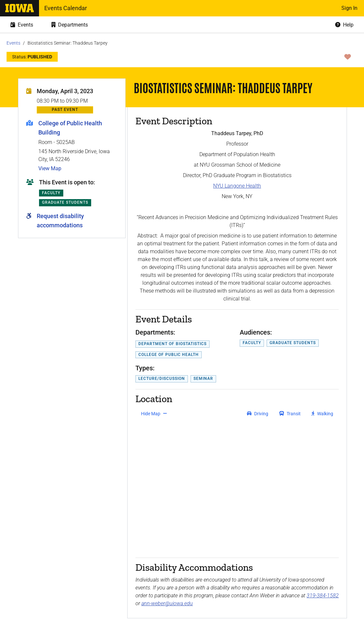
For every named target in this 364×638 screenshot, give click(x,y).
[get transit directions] (290, 414)
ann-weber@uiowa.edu (167, 603)
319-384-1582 (323, 596)
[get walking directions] (323, 414)
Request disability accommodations (60, 221)
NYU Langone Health (237, 186)
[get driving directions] (258, 414)
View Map (50, 168)
